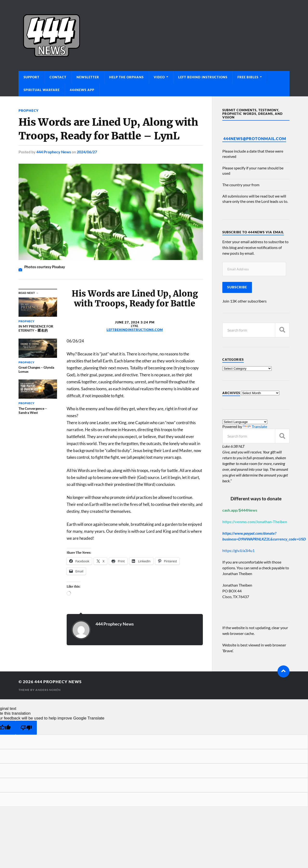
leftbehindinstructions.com (135, 330)
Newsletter (88, 77)
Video (159, 77)
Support (32, 77)
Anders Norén (48, 690)
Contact (58, 77)
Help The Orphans (126, 77)
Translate (255, 426)
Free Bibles (248, 77)
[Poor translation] (26, 728)
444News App (82, 90)
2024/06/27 (87, 152)
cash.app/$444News (240, 510)
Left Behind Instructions (203, 77)
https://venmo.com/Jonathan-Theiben (255, 522)
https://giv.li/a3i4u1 (238, 550)
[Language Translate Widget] (245, 422)
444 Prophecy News (54, 152)
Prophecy (29, 110)
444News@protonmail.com (255, 139)
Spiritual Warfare (42, 90)
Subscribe (237, 287)
